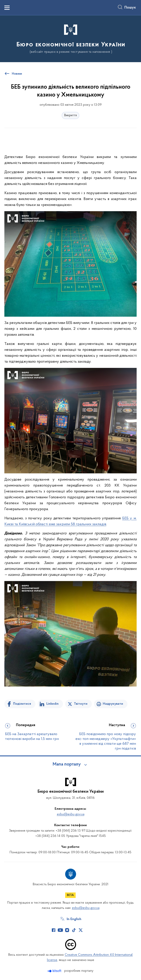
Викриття (70, 115)
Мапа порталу (67, 764)
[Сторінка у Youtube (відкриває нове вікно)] (60, 930)
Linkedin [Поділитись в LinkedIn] (52, 704)
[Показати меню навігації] (7, 8)
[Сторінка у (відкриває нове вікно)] (87, 930)
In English (74, 919)
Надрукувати (113, 704)
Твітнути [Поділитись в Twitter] (81, 704)
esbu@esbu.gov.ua (71, 814)
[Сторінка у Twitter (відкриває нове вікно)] (81, 930)
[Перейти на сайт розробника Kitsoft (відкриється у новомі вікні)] (55, 971)
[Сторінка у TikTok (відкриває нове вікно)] (74, 930)
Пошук (130, 8)
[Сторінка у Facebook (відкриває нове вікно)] (54, 930)
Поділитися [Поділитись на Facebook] (22, 704)
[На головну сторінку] (70, 38)
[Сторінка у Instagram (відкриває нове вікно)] (67, 930)
